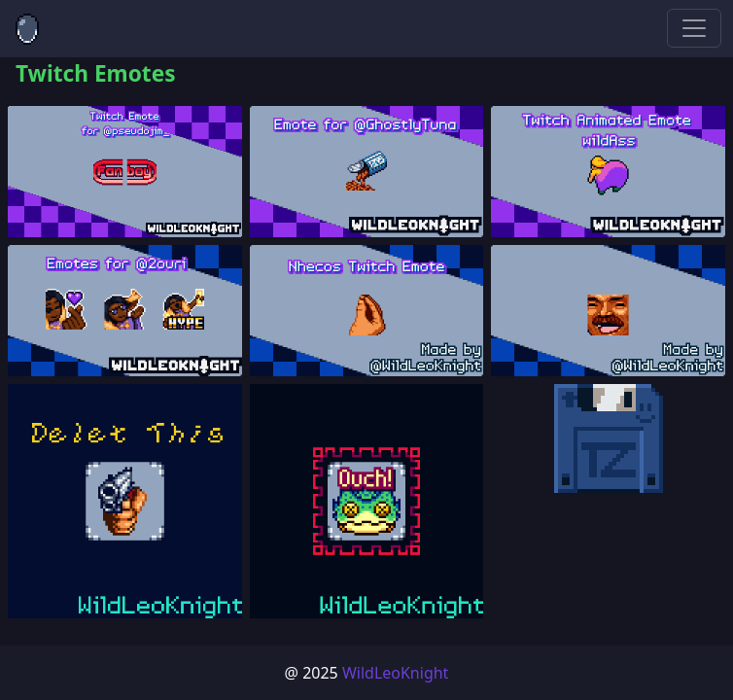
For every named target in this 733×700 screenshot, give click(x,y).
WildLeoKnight (396, 673)
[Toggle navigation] (694, 28)
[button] (125, 172)
